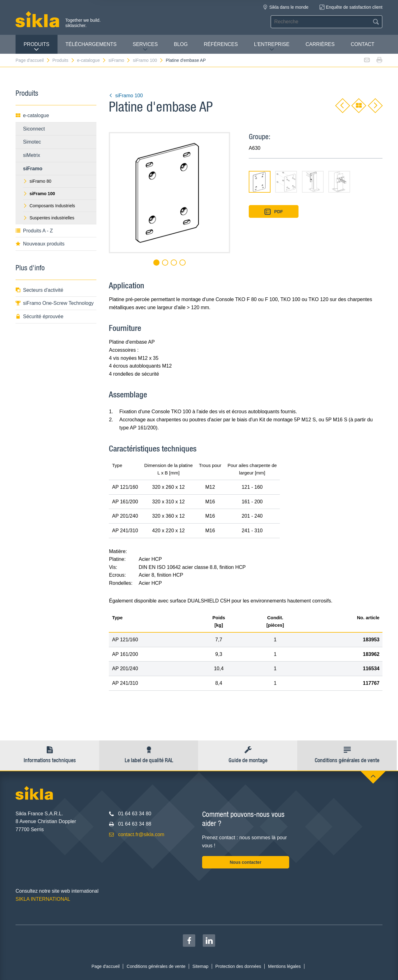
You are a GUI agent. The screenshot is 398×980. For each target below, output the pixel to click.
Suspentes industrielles (49, 218)
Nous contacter (246, 862)
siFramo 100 (148, 60)
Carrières (320, 44)
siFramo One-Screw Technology (55, 303)
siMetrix (32, 155)
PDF (274, 212)
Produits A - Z (34, 231)
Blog (181, 44)
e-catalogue (92, 60)
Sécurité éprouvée (39, 316)
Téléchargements (91, 44)
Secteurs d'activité (39, 290)
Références (221, 44)
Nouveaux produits (40, 244)
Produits (37, 47)
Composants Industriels (49, 206)
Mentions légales (284, 966)
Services (145, 47)
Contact (363, 44)
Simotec (32, 142)
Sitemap (200, 966)
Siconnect (34, 129)
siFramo (120, 60)
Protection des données (238, 966)
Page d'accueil (33, 60)
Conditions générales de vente (156, 966)
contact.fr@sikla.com (141, 834)
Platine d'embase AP (186, 60)
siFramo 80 (37, 181)
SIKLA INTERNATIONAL (43, 899)
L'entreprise (272, 47)
